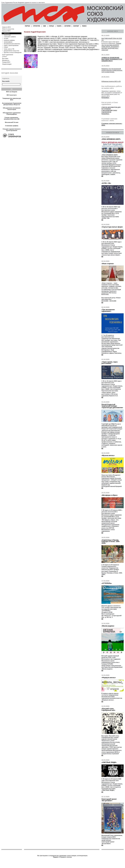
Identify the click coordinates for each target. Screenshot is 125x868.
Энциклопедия (7, 64)
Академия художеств (24, 2)
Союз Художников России (9, 2)
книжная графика (9, 40)
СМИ (45, 26)
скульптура (7, 35)
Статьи (4, 56)
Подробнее (105, 98)
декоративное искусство (11, 51)
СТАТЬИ (51, 26)
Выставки (5, 58)
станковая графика (10, 37)
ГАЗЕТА (59, 26)
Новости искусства (8, 29)
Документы (6, 60)
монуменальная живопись (12, 44)
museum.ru (35, 2)
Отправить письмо (65, 857)
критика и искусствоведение (13, 52)
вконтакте (42, 2)
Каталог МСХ (6, 31)
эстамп (6, 38)
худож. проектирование (11, 45)
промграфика (8, 42)
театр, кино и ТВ (9, 49)
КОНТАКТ (76, 26)
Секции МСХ (6, 62)
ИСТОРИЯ (68, 26)
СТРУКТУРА (37, 26)
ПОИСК (84, 26)
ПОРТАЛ (27, 26)
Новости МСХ (6, 27)
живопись (7, 33)
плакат (6, 47)
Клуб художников (8, 55)
